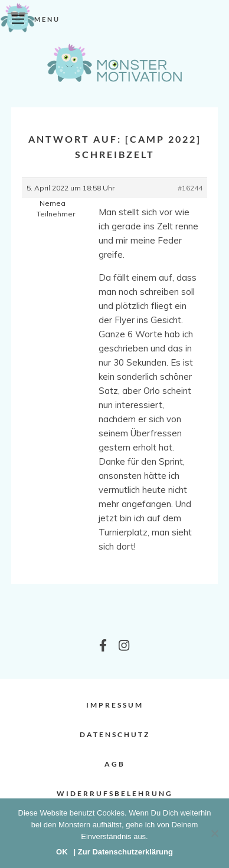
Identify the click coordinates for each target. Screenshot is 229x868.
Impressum (115, 705)
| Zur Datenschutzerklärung (123, 852)
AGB (115, 764)
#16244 (190, 188)
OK (62, 852)
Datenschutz (115, 734)
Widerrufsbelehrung (115, 793)
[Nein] (214, 833)
